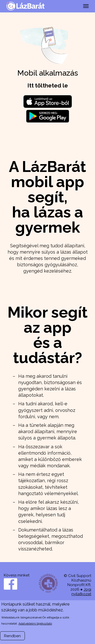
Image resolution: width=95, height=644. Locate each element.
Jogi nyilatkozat (81, 592)
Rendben (12, 636)
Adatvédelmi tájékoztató (35, 624)
